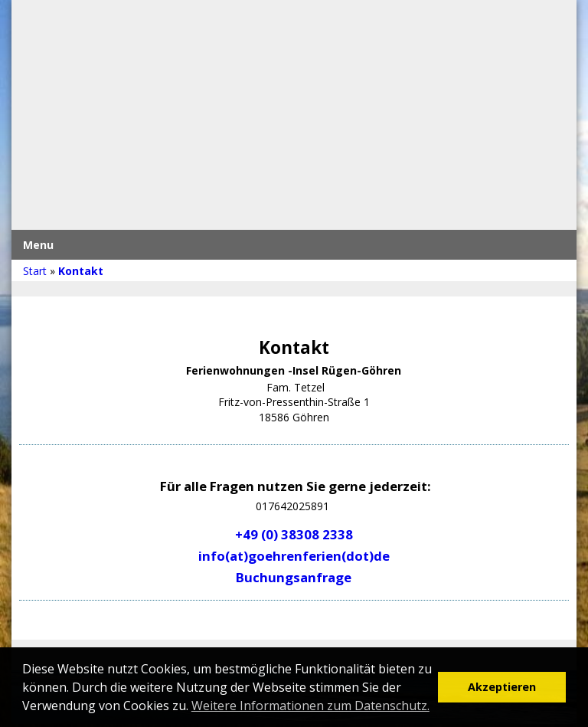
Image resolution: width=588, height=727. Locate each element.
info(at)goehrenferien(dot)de (294, 556)
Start (35, 271)
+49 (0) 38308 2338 (294, 534)
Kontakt (81, 271)
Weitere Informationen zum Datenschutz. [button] (310, 706)
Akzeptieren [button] (502, 687)
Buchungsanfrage (294, 577)
